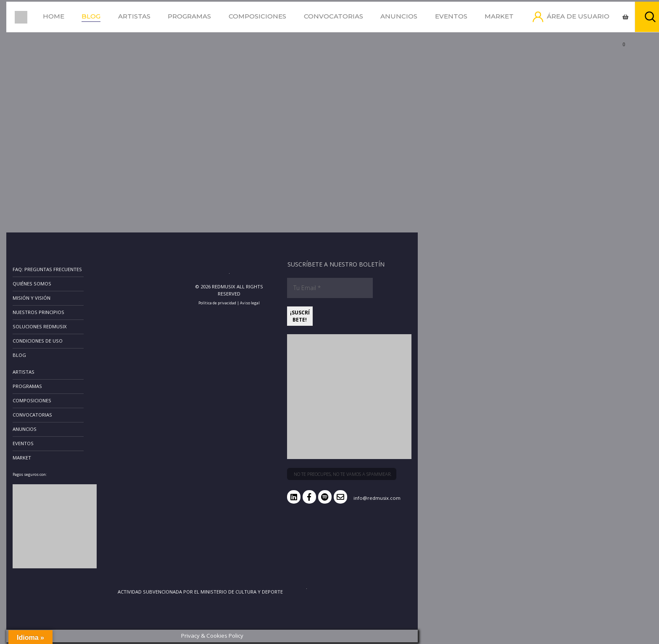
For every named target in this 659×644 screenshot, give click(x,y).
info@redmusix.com (377, 498)
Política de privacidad (217, 303)
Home (54, 16)
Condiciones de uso (38, 341)
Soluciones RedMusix (40, 326)
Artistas (134, 16)
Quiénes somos (32, 284)
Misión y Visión (32, 298)
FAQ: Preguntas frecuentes (47, 269)
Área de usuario (578, 16)
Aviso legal (250, 303)
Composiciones (257, 16)
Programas (189, 16)
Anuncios (399, 16)
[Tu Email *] (330, 288)
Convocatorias (333, 16)
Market (499, 16)
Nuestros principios (38, 312)
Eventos (451, 16)
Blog (91, 16)
